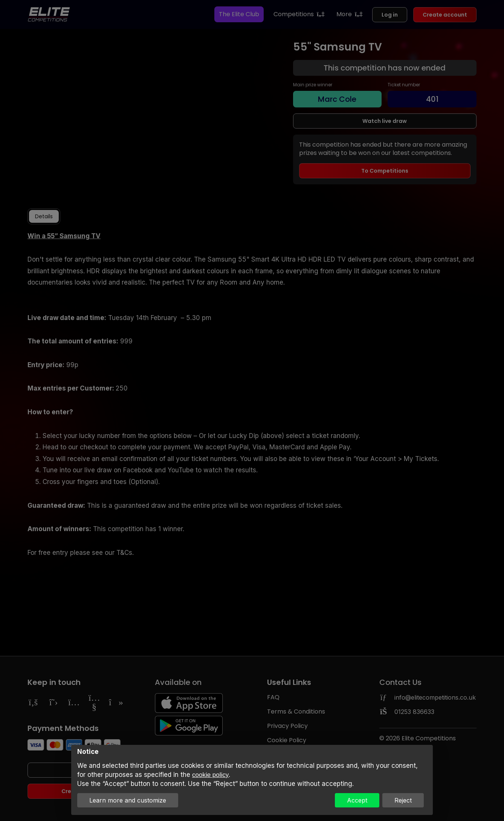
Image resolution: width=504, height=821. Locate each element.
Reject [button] (403, 800)
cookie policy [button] (210, 775)
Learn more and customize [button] (128, 800)
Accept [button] (357, 800)
